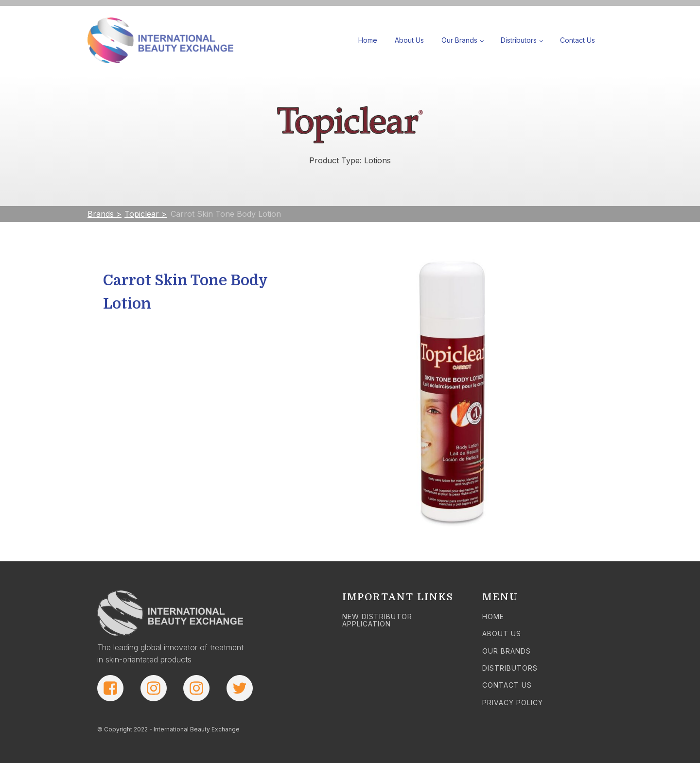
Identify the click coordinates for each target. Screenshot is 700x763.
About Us (409, 40)
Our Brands (459, 40)
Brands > (105, 214)
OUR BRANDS (507, 651)
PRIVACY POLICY (513, 702)
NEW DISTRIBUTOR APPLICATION (377, 620)
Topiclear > (146, 214)
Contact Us (577, 40)
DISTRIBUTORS (510, 668)
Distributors (519, 40)
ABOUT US (502, 633)
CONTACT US (507, 685)
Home (368, 40)
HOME (493, 616)
